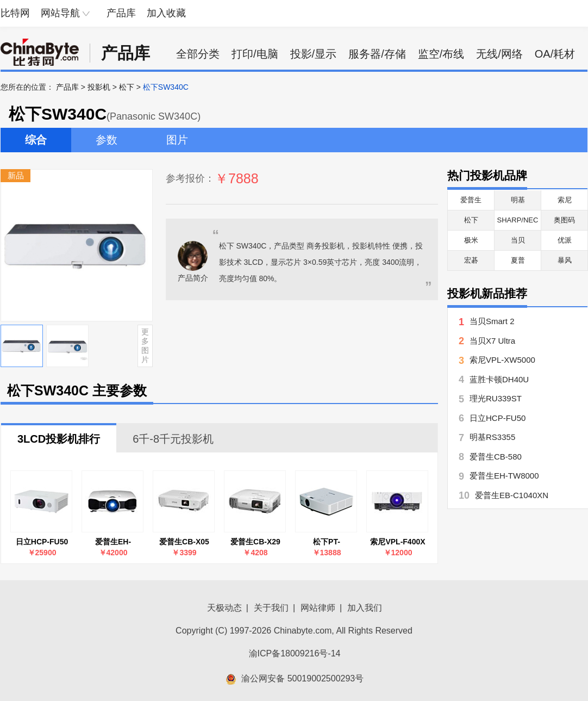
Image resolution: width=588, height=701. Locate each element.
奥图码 (564, 220)
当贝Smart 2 (492, 321)
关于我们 (271, 608)
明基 (518, 200)
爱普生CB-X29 (255, 542)
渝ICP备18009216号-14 (295, 653)
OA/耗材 (555, 54)
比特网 (15, 13)
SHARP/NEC (518, 220)
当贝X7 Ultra (492, 341)
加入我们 (365, 608)
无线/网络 (499, 54)
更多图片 (145, 345)
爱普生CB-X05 (184, 542)
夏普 (518, 260)
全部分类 (198, 54)
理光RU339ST (496, 398)
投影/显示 (314, 54)
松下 (127, 87)
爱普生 (471, 200)
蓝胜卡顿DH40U (499, 379)
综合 (36, 140)
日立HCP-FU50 (42, 542)
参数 (107, 140)
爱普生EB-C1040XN (512, 495)
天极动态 (224, 608)
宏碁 (471, 260)
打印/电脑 (255, 54)
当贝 (518, 240)
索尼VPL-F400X (398, 542)
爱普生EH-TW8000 (113, 542)
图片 (177, 140)
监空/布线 (441, 54)
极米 (471, 240)
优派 (565, 240)
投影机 (99, 87)
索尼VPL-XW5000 (502, 360)
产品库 (121, 13)
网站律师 (318, 608)
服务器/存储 (377, 54)
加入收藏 (166, 13)
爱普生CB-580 (496, 457)
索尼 (565, 200)
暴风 (565, 260)
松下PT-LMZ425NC (327, 542)
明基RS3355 (492, 437)
